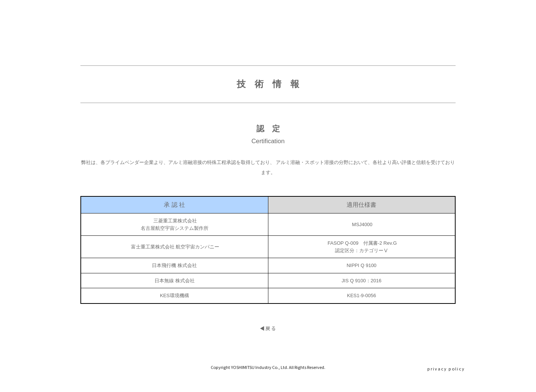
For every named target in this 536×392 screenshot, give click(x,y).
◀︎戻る (268, 343)
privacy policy (446, 369)
